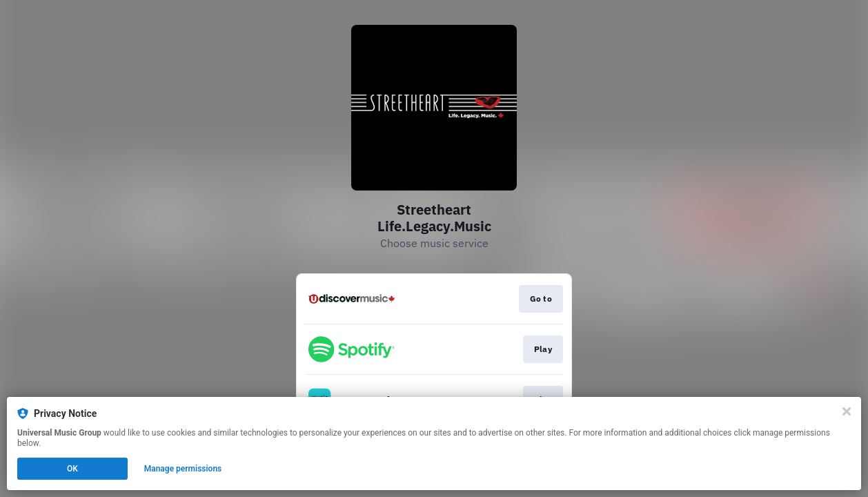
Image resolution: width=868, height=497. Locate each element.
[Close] (847, 411)
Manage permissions (183, 469)
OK (72, 469)
